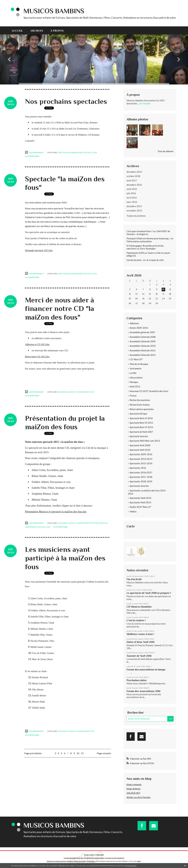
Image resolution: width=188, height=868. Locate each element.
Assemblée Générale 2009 (143, 341)
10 (78, 753)
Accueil (17, 31)
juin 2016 (131, 193)
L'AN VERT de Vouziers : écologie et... (148, 233)
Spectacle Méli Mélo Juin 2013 (145, 441)
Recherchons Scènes (140, 405)
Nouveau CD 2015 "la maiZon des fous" (77, 392)
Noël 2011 (135, 386)
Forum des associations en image (146, 670)
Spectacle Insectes (139, 436)
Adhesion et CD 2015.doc (37, 344)
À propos (57, 31)
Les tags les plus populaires (115, 858)
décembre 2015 (134, 206)
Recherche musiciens (140, 400)
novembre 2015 (134, 211)
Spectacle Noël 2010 (140, 450)
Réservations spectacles (142, 409)
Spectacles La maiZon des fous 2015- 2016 (78, 152)
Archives (37, 31)
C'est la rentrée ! (136, 620)
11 (82, 753)
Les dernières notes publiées (94, 858)
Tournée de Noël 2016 (139, 656)
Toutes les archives (136, 216)
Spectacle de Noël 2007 (141, 432)
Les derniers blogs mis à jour (73, 858)
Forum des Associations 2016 (143, 691)
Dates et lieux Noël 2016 (141, 642)
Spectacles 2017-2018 (141, 477)
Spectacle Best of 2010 (141, 418)
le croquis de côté (155, 260)
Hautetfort (100, 855)
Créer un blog (89, 855)
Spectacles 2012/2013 (141, 459)
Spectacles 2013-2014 (141, 463)
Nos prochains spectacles (66, 101)
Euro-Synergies (148, 249)
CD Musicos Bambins (139, 607)
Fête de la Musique (139, 364)
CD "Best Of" (136, 359)
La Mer (133, 373)
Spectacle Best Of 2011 (141, 423)
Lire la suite (145, 103)
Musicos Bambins (54, 11)
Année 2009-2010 (139, 328)
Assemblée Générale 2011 (143, 350)
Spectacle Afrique (138, 414)
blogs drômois (134, 789)
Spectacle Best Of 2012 (141, 427)
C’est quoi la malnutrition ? (140, 231)
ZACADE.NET (134, 793)
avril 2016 (132, 198)
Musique (134, 382)
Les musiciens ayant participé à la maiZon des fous (65, 558)
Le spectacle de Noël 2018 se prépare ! (149, 593)
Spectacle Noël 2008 (140, 445)
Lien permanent (34, 152)
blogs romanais (134, 784)
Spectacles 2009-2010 (141, 454)
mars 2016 (132, 202)
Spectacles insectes (139, 486)
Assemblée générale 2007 (142, 332)
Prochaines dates (137, 680)
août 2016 (132, 189)
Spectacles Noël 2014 (140, 498)
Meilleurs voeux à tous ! (140, 634)
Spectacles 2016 (138, 468)
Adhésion (134, 323)
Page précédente (33, 753)
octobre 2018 (133, 176)
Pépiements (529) (135, 253)
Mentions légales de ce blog (76, 861)
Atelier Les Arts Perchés (139, 797)
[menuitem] (19, 30)
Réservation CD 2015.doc (37, 357)
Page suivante (104, 753)
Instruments (136, 368)
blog (139, 861)
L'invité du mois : (134, 260)
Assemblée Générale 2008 (143, 337)
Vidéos (133, 511)
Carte (131, 526)
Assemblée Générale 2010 (143, 346)
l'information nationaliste (139, 241)
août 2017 (132, 180)
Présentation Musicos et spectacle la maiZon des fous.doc (56, 512)
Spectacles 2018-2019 (141, 481)
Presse (133, 396)
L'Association (136, 378)
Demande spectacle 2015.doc (39, 250)
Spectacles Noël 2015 (140, 502)
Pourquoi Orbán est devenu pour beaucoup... (148, 238)
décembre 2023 (134, 172)
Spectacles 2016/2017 (141, 472)
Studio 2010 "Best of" (140, 507)
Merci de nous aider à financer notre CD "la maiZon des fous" (60, 309)
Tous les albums (166, 151)
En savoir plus (131, 866)
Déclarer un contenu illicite (56, 861)
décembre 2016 (134, 185)
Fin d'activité (134, 579)
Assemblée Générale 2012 (143, 355)
